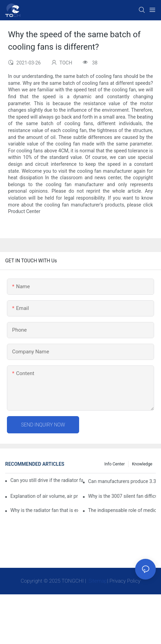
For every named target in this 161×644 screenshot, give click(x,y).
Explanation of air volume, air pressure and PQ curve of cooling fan (44, 496)
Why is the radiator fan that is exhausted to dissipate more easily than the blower (44, 510)
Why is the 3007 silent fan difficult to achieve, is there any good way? (122, 496)
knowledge (142, 464)
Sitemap (97, 581)
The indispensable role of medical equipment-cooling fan (122, 510)
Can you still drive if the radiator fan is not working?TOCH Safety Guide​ (47, 480)
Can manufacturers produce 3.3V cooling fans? (122, 481)
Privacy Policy (125, 581)
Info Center (115, 464)
